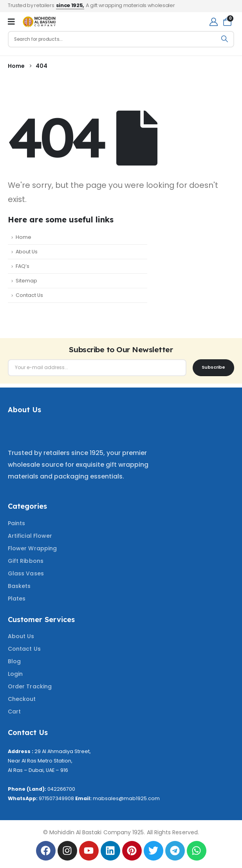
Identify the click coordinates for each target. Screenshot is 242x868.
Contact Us (29, 295)
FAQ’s (23, 266)
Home (23, 237)
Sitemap (26, 281)
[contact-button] (213, 368)
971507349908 (56, 798)
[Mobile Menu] (11, 22)
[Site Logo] (39, 22)
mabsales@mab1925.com (126, 798)
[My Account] (214, 22)
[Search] (225, 39)
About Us (27, 252)
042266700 (61, 789)
